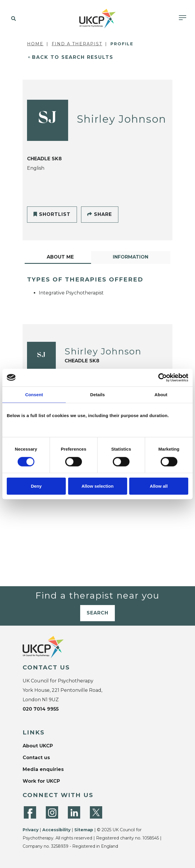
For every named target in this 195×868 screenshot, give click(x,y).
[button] (12, 19)
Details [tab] (97, 394)
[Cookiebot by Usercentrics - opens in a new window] (163, 377)
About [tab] (161, 394)
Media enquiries (43, 769)
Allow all (159, 486)
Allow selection (97, 486)
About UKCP (38, 746)
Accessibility (56, 830)
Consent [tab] (34, 394)
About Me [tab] (60, 257)
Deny (36, 486)
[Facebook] (30, 812)
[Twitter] (96, 812)
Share (100, 214)
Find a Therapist (77, 44)
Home (35, 44)
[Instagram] (52, 812)
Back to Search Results (73, 57)
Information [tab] (131, 257)
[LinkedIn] (74, 812)
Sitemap (84, 830)
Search (97, 613)
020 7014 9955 (41, 709)
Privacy (31, 830)
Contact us (36, 758)
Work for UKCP (41, 781)
